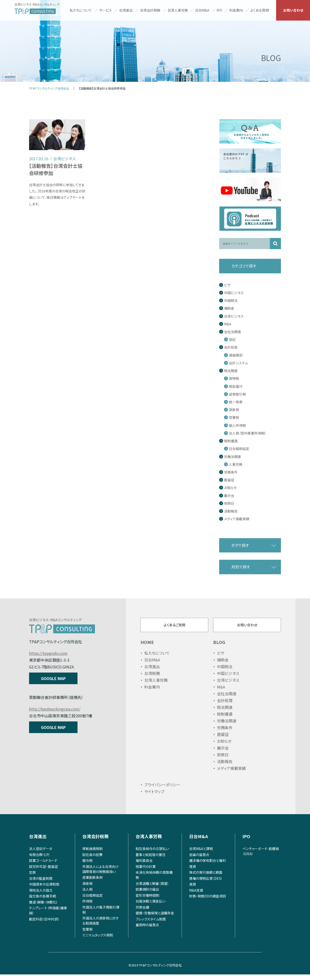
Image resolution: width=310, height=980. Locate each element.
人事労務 (236, 464)
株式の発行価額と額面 (206, 878)
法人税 (87, 895)
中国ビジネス (234, 293)
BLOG (219, 648)
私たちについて (81, 10)
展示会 (229, 496)
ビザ (227, 285)
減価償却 (236, 355)
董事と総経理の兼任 (151, 860)
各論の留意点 (199, 860)
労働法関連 (232, 457)
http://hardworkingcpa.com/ (55, 709)
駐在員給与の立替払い (152, 854)
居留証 (229, 480)
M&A (228, 324)
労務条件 (231, 472)
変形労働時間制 (147, 901)
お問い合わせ (293, 10)
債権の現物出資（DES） (206, 884)
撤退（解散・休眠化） (43, 907)
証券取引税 (237, 394)
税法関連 (231, 371)
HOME (147, 648)
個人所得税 (237, 425)
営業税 (234, 417)
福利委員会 (144, 866)
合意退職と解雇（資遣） (152, 889)
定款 (32, 878)
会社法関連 (232, 332)
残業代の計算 (146, 872)
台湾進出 (126, 10)
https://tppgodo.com (48, 653)
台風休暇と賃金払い (151, 907)
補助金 (229, 308)
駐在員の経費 (92, 860)
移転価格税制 (93, 854)
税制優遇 (231, 441)
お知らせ (230, 488)
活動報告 (231, 511)
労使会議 (142, 912)
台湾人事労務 (178, 10)
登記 (232, 340)
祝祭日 (229, 503)
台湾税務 (152, 679)
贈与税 (87, 866)
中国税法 (231, 301)
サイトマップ (154, 797)
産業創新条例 (93, 883)
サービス (105, 10)
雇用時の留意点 (147, 930)
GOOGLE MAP (53, 678)
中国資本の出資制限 (44, 890)
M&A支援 (196, 896)
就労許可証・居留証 (43, 872)
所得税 (87, 907)
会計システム (238, 363)
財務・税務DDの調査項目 (208, 902)
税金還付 (236, 387)
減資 (193, 890)
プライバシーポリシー (162, 790)
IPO (219, 10)
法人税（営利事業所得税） (248, 433)
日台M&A (202, 10)
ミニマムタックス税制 (98, 941)
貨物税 (234, 379)
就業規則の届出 (147, 895)
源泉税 (234, 410)
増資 (193, 872)
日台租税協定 (239, 449)
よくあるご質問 (174, 628)
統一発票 (236, 402)
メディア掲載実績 (237, 519)
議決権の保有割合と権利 (207, 866)
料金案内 (236, 10)
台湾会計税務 (150, 10)
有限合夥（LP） (40, 860)
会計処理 (231, 347)
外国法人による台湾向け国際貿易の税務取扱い (101, 874)
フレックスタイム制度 (151, 924)
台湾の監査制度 (41, 884)
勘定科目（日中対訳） (44, 924)
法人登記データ (41, 854)
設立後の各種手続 (43, 902)
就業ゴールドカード (43, 866)
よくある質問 (260, 10)
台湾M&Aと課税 (201, 854)
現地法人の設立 (41, 896)
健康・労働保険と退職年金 (155, 919)
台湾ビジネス (234, 316)
